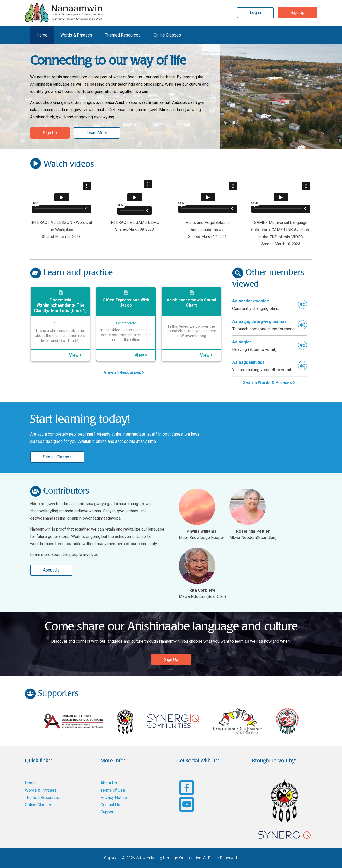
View (75, 355)
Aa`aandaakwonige (251, 301)
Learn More (97, 133)
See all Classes (57, 457)
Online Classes (167, 35)
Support (108, 812)
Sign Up (297, 13)
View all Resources (124, 372)
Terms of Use (113, 790)
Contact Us (110, 805)
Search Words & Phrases (269, 383)
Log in (255, 13)
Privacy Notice (114, 797)
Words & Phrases (76, 35)
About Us (51, 570)
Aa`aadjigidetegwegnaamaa (259, 321)
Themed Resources (123, 35)
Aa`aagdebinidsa (248, 362)
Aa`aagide (242, 342)
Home (42, 35)
